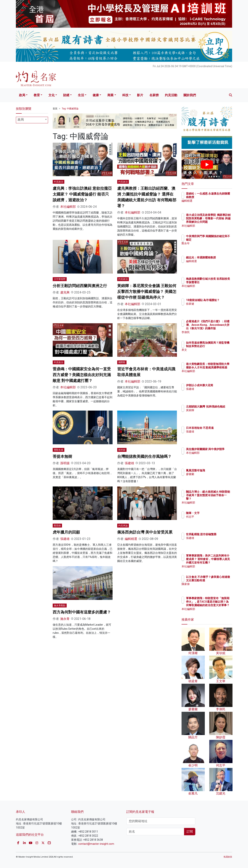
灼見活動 (171, 95)
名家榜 (154, 95)
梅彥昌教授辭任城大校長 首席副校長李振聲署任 (220, 282)
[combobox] (32, 120)
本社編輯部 (68, 207)
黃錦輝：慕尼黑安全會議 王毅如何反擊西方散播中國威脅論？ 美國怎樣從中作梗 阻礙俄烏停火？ (147, 292)
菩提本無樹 (62, 456)
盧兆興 (65, 292)
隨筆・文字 (215, 513)
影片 (140, 95)
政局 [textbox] (21, 120)
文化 (52, 95)
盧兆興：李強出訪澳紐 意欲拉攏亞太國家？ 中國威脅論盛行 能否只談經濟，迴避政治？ (82, 194)
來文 (211, 353)
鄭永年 (213, 247)
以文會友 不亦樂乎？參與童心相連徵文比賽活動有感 (220, 580)
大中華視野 (60, 279)
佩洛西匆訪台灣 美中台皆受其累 (145, 532)
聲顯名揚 (59, 450)
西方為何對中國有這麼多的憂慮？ (82, 612)
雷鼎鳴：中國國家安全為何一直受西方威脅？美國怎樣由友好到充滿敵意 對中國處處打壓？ (82, 375)
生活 (81, 95)
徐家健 (213, 307)
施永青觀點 (60, 606)
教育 (37, 95)
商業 (110, 95)
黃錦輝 (213, 414)
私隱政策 (228, 857)
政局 (22, 95)
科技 (125, 95)
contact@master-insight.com (96, 844)
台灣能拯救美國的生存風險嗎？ (144, 456)
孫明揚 (65, 463)
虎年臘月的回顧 (66, 532)
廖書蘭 (213, 474)
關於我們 (190, 95)
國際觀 (122, 362)
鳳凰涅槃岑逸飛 (218, 470)
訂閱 (190, 832)
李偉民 (213, 332)
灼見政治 (59, 182)
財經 (66, 95)
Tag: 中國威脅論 (70, 109)
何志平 (213, 517)
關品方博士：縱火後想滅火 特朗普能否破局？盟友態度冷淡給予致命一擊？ (220, 499)
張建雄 (129, 463)
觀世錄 (122, 450)
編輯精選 (131, 539)
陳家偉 (213, 588)
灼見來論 (123, 526)
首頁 (55, 109)
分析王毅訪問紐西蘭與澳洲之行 (80, 286)
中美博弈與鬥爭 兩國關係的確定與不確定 (220, 240)
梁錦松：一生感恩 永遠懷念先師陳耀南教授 (218, 197)
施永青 (65, 619)
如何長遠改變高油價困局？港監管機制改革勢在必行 (220, 346)
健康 (96, 95)
